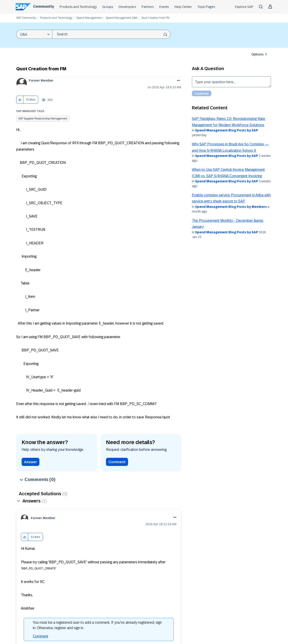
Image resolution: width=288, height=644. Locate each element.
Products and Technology (78, 7)
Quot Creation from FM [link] (155, 18)
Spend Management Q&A (121, 18)
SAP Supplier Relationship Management (43, 119)
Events (164, 7)
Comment (117, 462)
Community (44, 6)
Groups (108, 7)
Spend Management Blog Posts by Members (231, 207)
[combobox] (111, 34)
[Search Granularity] (34, 34)
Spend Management (89, 18)
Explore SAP (244, 7)
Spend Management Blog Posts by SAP (227, 130)
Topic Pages (206, 7)
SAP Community (26, 18)
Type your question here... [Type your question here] (231, 82)
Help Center (183, 7)
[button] (20, 100)
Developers (127, 7)
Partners (148, 7)
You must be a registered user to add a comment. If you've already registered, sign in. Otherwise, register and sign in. (97, 625)
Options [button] (257, 54)
